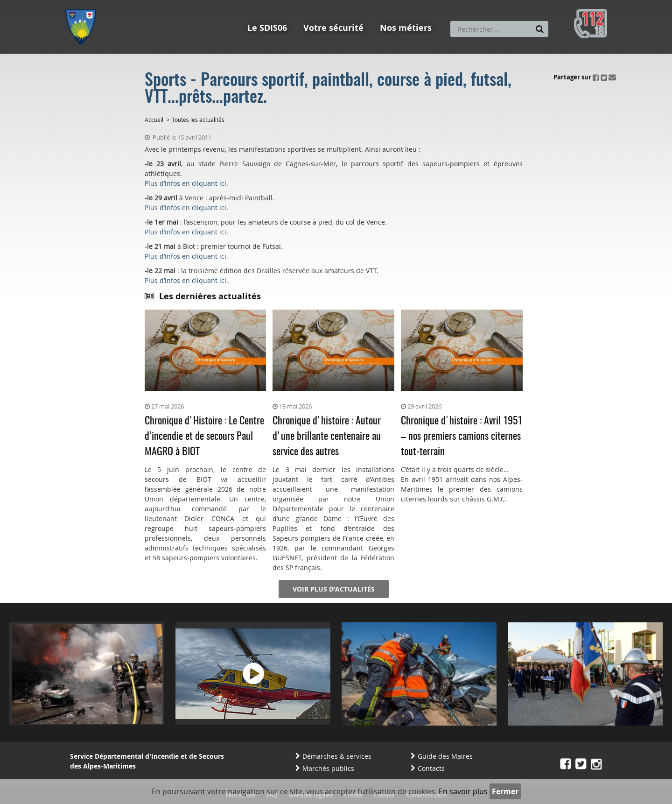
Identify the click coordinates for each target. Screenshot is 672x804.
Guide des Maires (445, 756)
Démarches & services (337, 756)
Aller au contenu (134, 4)
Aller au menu (84, 4)
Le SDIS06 (267, 28)
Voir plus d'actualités (334, 589)
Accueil (154, 120)
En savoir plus (463, 791)
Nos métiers (406, 28)
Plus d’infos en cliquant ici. (186, 183)
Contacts (431, 768)
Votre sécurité (333, 28)
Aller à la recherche (191, 4)
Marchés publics (328, 768)
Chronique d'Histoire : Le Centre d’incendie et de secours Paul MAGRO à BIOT (204, 437)
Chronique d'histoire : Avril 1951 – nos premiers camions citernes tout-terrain (462, 437)
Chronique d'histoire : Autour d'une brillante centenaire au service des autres (327, 437)
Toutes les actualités (198, 120)
